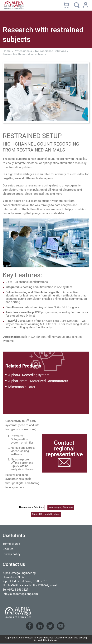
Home (7, 51)
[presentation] (46, 92)
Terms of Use (11, 544)
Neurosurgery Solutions (61, 507)
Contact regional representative (64, 448)
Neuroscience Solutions (51, 51)
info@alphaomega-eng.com (20, 594)
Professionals (23, 51)
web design (80, 638)
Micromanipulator (22, 387)
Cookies (8, 549)
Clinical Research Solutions (46, 514)
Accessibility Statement (46, 640)
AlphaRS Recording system (29, 375)
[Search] (77, 5)
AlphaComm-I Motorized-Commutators (38, 381)
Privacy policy (12, 554)
